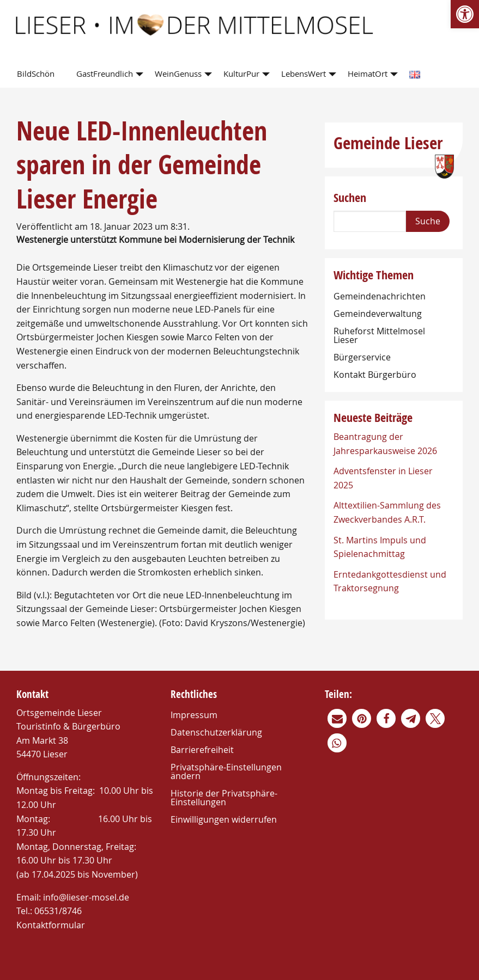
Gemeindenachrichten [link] (380, 296)
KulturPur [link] (241, 73)
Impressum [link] (194, 715)
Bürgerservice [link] (362, 357)
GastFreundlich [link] (105, 73)
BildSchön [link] (36, 73)
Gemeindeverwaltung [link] (378, 314)
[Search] (370, 221)
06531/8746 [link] (58, 911)
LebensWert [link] (304, 73)
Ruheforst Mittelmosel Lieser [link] (379, 335)
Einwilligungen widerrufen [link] (224, 819)
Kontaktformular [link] (51, 925)
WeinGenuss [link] (178, 73)
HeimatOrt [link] (368, 73)
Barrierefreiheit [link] (202, 750)
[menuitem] (38, 74)
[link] (465, 14)
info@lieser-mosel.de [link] (86, 897)
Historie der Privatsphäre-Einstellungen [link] (224, 798)
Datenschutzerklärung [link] (216, 732)
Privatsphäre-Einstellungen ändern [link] (226, 771)
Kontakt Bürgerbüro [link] (375, 375)
